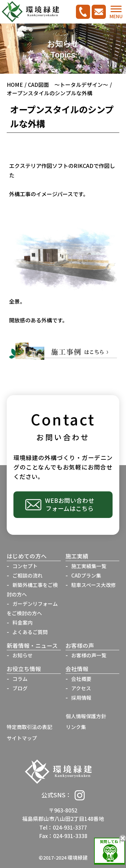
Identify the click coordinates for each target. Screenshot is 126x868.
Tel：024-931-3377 (63, 827)
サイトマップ (22, 738)
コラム (20, 679)
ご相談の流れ (28, 575)
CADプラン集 (86, 575)
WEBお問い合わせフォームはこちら (70, 505)
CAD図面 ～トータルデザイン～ (68, 85)
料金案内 (23, 622)
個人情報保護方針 (86, 716)
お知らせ (23, 655)
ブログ (20, 688)
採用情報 (81, 698)
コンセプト (25, 566)
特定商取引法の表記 (29, 727)
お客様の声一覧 (89, 655)
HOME (15, 85)
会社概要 (81, 679)
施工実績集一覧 (89, 566)
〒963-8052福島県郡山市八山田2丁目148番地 (63, 814)
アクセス (81, 688)
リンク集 (76, 727)
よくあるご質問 (30, 632)
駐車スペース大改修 (94, 585)
